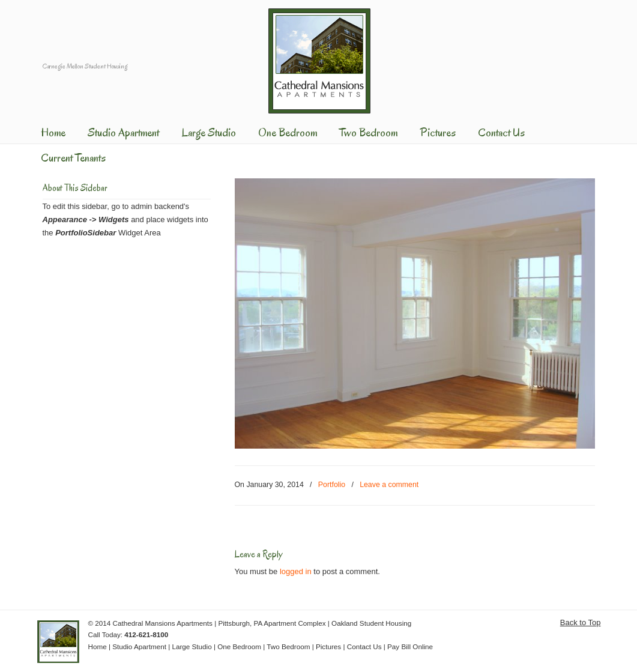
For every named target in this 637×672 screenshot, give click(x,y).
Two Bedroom (288, 646)
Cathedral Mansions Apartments (163, 623)
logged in (296, 571)
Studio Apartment (139, 646)
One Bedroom (239, 646)
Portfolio (332, 485)
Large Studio (192, 646)
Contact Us (364, 646)
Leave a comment (389, 485)
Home (98, 646)
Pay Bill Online (410, 646)
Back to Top (581, 622)
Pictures (328, 646)
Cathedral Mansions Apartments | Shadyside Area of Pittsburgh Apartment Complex (320, 59)
